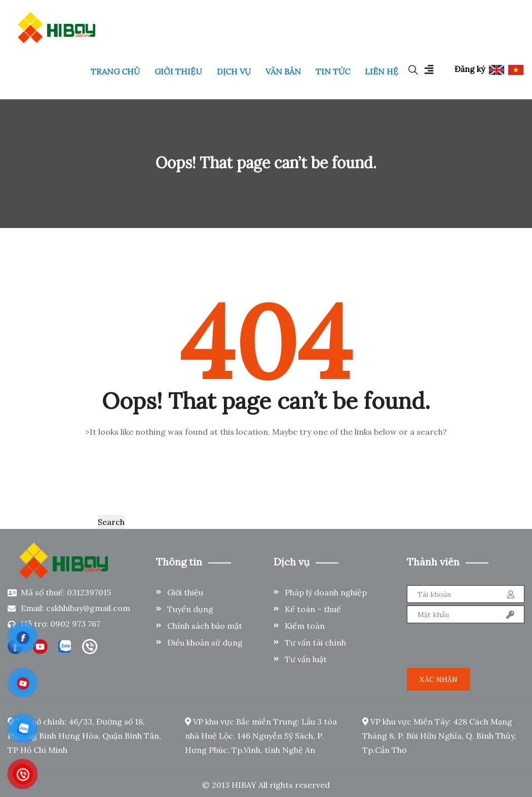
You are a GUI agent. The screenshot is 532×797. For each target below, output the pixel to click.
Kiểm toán (305, 626)
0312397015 (89, 592)
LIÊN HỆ (382, 71)
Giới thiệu (185, 592)
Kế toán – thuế (313, 609)
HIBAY (244, 785)
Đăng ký (470, 69)
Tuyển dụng (190, 609)
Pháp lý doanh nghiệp (326, 592)
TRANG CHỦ (115, 71)
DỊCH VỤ (234, 71)
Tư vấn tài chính (315, 642)
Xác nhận (439, 679)
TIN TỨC (333, 71)
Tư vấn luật (306, 659)
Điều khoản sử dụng (205, 642)
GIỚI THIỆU (178, 71)
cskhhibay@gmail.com (88, 608)
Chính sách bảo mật (205, 626)
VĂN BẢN (283, 71)
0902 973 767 (75, 624)
